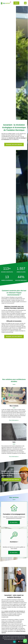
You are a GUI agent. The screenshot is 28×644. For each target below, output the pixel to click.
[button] (25, 3)
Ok (14, 642)
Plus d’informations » (14, 393)
